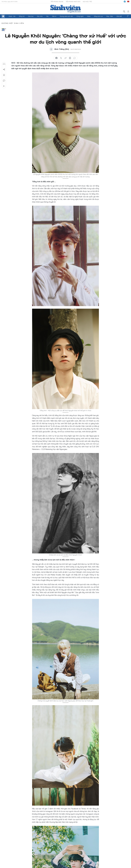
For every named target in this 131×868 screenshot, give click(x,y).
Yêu (47, 16)
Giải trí (54, 16)
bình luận (75, 58)
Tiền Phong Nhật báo (73, 2)
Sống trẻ (22, 16)
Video (89, 16)
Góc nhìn (40, 16)
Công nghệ (80, 16)
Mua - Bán (110, 16)
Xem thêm (128, 16)
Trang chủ (3, 16)
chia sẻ (56, 58)
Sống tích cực (98, 16)
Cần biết (119, 16)
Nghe (4, 64)
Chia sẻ (4, 70)
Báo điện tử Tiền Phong (65, 9)
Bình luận (4, 81)
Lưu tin (4, 75)
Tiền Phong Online (57, 2)
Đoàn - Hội (12, 16)
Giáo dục (31, 16)
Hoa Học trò (87, 2)
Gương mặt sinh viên (66, 16)
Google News (3, 29)
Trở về (4, 86)
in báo (70, 58)
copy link (65, 58)
